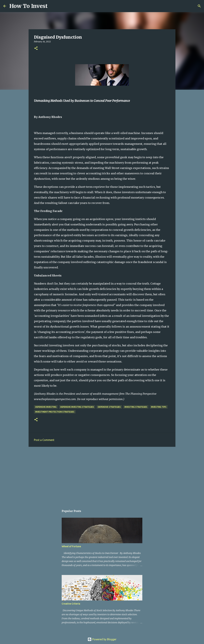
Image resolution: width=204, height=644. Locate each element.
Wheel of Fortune (71, 546)
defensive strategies (109, 407)
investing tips (159, 407)
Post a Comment (44, 440)
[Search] (52, 6)
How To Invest (28, 6)
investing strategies (136, 407)
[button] (36, 48)
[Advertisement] (102, 475)
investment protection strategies (55, 412)
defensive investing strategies (77, 407)
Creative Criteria (71, 604)
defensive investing (46, 407)
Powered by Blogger (102, 639)
